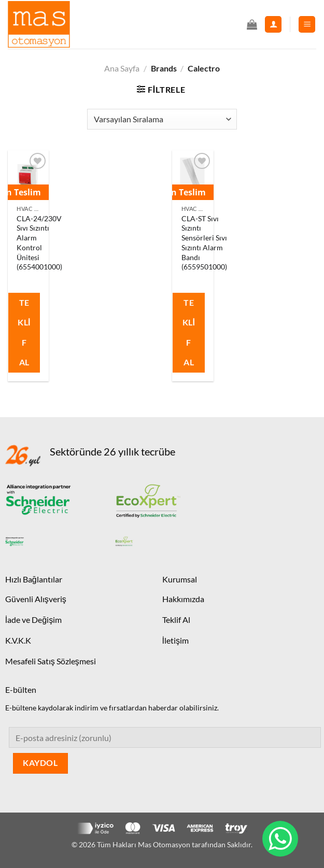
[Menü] (307, 25)
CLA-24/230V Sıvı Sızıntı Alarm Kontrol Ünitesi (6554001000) (39, 243)
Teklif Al (24, 332)
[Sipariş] (162, 119)
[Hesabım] (273, 25)
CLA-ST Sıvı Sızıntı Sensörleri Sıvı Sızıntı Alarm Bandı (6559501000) (204, 243)
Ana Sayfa (122, 68)
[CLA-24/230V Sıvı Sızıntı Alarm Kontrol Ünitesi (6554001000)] (29, 175)
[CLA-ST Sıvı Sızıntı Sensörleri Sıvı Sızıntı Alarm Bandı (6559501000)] (193, 175)
